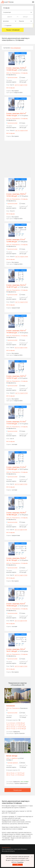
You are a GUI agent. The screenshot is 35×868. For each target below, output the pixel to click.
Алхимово (11, 706)
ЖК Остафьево (11, 88)
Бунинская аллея (12, 77)
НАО (8, 73)
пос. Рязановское (15, 73)
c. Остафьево (24, 73)
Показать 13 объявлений (13, 30)
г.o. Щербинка (14, 758)
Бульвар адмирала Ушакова (16, 763)
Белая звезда (12, 756)
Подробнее (20, 862)
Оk (17, 865)
